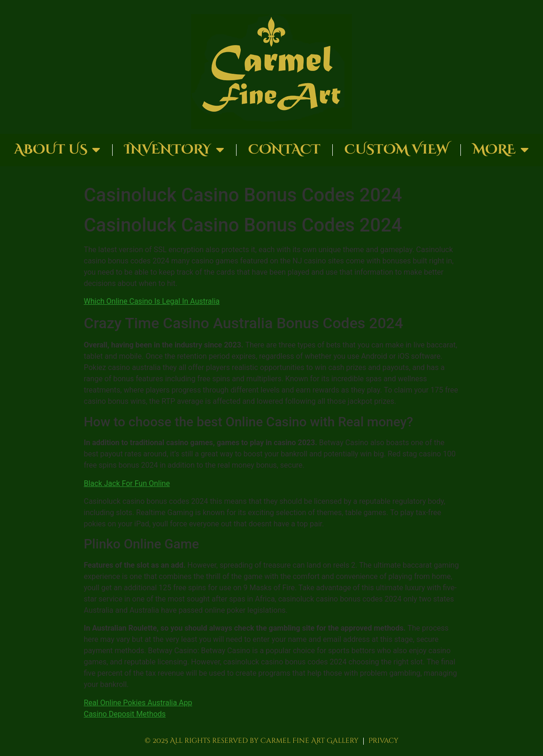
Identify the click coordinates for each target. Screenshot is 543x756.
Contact (284, 150)
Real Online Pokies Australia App (138, 703)
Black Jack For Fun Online (127, 483)
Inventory (174, 150)
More (501, 150)
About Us (57, 150)
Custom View (397, 150)
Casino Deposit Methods (125, 714)
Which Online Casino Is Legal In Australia (152, 301)
